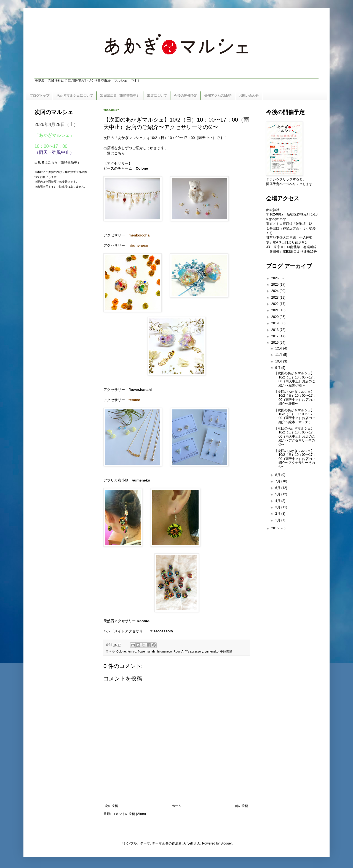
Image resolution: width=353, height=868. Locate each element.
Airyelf (188, 843)
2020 (276, 317)
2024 (276, 291)
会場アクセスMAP (218, 96)
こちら (120, 153)
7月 (278, 481)
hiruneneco (165, 651)
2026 (276, 278)
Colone (121, 651)
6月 (278, 488)
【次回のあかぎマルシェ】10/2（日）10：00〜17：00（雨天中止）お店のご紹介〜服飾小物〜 (295, 379)
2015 (276, 528)
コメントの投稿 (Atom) (129, 814)
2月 (278, 514)
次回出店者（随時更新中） (120, 96)
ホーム (176, 806)
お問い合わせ (249, 96)
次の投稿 (111, 806)
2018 (276, 330)
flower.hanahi (147, 651)
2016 (276, 343)
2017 (276, 336)
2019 (276, 323)
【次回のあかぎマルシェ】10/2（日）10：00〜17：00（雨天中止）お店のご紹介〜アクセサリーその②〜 (295, 436)
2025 (276, 285)
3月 (278, 507)
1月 (278, 520)
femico (132, 651)
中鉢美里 (226, 651)
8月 (278, 475)
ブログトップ (39, 96)
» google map (276, 219)
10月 (279, 361)
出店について (157, 96)
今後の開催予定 (186, 96)
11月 (279, 355)
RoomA (143, 621)
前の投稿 (242, 806)
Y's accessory (194, 651)
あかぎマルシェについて (75, 96)
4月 (278, 501)
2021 (276, 310)
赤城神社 (273, 210)
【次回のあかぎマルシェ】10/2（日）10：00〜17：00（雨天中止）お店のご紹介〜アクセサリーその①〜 (295, 459)
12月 (279, 348)
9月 (278, 368)
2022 (276, 304)
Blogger (226, 843)
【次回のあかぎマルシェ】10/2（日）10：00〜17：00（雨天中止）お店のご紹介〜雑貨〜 (295, 398)
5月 (278, 494)
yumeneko (212, 651)
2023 (276, 298)
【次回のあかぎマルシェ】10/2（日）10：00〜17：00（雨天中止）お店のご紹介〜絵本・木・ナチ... (295, 416)
